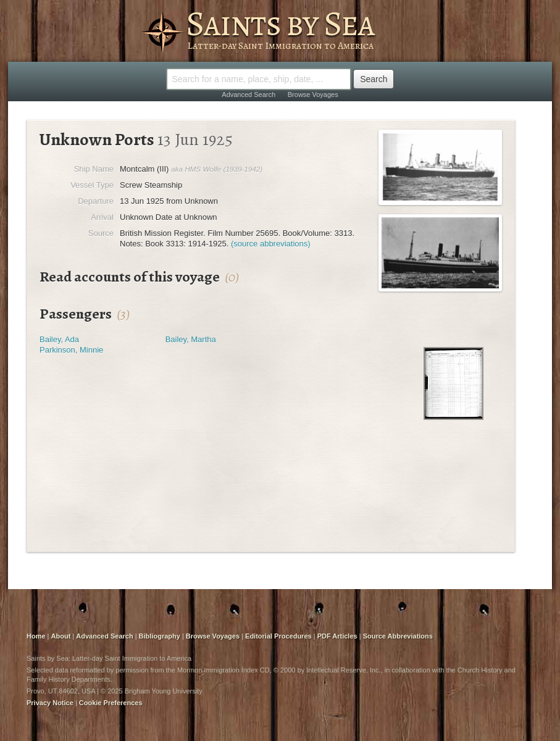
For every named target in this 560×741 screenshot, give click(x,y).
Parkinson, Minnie (71, 350)
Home (36, 636)
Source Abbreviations (398, 636)
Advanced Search (249, 94)
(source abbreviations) (271, 244)
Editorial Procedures (278, 636)
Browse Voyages (313, 94)
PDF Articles (337, 636)
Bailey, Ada (59, 339)
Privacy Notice (50, 703)
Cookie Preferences (111, 703)
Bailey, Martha (191, 339)
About (61, 636)
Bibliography (160, 636)
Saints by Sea (280, 23)
